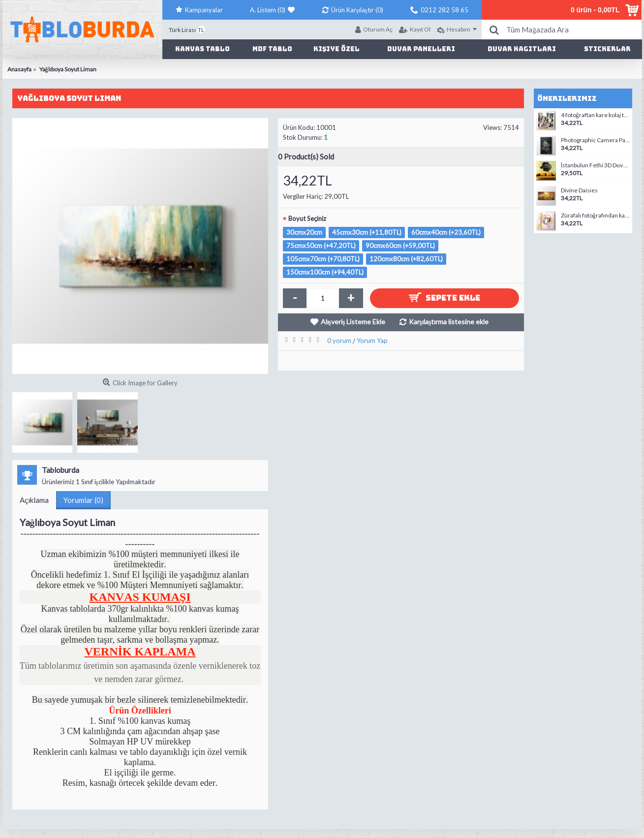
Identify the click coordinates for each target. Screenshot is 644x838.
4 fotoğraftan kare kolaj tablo (595, 115)
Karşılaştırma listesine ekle (449, 322)
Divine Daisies (579, 190)
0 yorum (339, 341)
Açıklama (34, 500)
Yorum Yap (372, 341)
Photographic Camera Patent (595, 140)
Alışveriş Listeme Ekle (353, 322)
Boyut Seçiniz (307, 218)
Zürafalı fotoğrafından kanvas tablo (595, 216)
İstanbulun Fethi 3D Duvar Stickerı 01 (595, 165)
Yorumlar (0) (83, 500)
